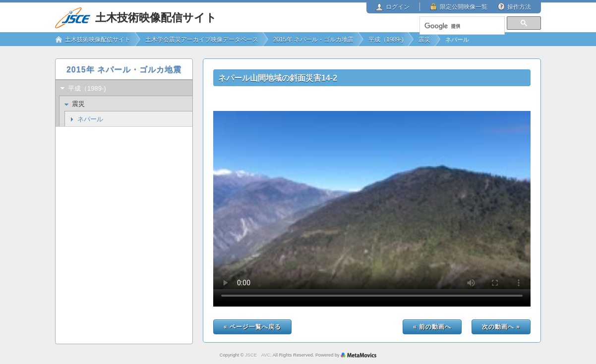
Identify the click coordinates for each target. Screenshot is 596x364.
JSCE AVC (258, 355)
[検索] (462, 26)
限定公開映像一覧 (464, 7)
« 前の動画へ (432, 327)
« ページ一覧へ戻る (252, 327)
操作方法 (519, 7)
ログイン (398, 7)
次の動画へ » (501, 327)
